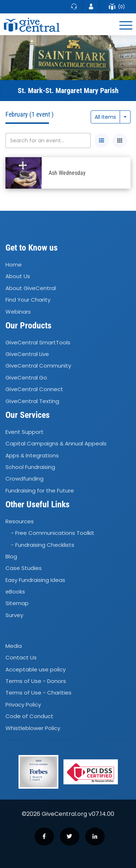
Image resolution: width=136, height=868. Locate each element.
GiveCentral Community (38, 366)
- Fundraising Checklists (43, 545)
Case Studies (24, 568)
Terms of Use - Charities (38, 693)
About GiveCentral (31, 288)
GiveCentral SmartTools (38, 342)
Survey (14, 615)
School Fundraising (30, 467)
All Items (105, 117)
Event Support (24, 432)
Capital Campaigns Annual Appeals (56, 443)
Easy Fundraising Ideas (35, 580)
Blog (11, 556)
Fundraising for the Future (40, 490)
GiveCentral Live (27, 354)
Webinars (18, 312)
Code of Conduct (29, 716)
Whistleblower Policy (33, 728)
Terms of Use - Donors (36, 681)
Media (14, 646)
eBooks (15, 592)
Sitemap (17, 603)
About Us (18, 276)
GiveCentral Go (26, 378)
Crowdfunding (24, 479)
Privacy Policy (23, 705)
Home (14, 265)
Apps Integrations (32, 455)
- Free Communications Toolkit (53, 533)
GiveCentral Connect (34, 389)
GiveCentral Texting (32, 401)
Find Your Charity (28, 300)
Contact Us (21, 658)
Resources (20, 521)
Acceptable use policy (36, 669)
